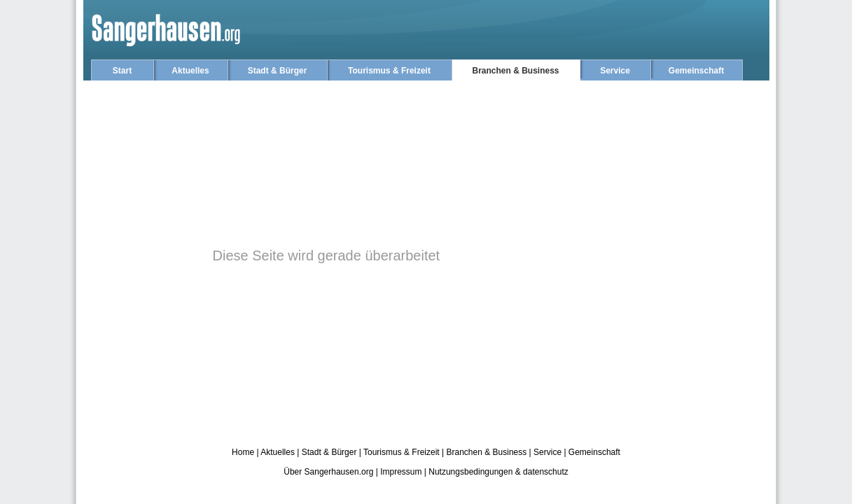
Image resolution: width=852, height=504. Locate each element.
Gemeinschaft (696, 71)
